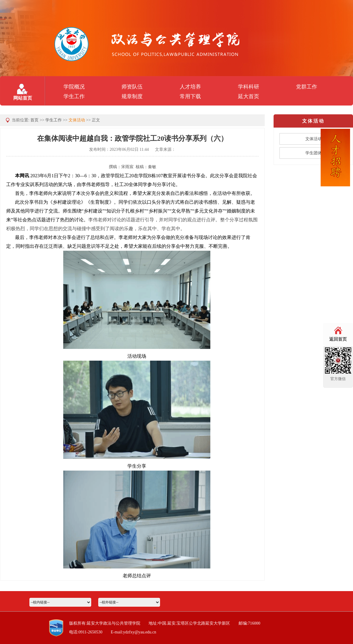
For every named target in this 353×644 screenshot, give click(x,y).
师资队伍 (132, 87)
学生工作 (74, 96)
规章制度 (132, 96)
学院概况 (74, 87)
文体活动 (77, 120)
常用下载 (190, 96)
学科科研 (249, 87)
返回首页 (338, 339)
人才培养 (190, 87)
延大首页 (249, 96)
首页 (34, 120)
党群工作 (307, 87)
